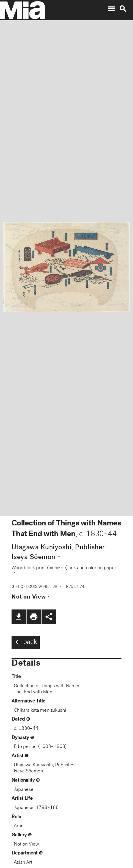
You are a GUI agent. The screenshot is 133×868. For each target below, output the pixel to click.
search (123, 9)
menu (111, 9)
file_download (19, 617)
